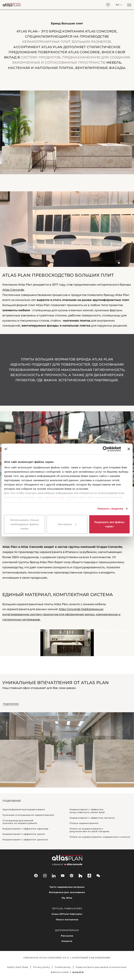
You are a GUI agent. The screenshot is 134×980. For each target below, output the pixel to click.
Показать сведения (110, 509)
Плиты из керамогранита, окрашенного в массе (100, 837)
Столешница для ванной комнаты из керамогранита (20, 822)
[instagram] (45, 876)
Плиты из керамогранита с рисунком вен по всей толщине (89, 830)
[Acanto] (78, 972)
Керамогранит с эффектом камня (24, 834)
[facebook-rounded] (36, 876)
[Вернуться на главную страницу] (51, 5)
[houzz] (80, 876)
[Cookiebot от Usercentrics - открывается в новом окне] (105, 449)
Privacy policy (42, 967)
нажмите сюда (55, 497)
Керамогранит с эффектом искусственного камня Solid (87, 811)
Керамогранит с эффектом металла (92, 818)
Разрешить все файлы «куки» (109, 524)
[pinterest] (72, 876)
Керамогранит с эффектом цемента (25, 840)
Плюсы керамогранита (84, 823)
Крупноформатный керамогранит (24, 809)
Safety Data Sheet (18, 967)
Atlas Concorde (13, 290)
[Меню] (129, 5)
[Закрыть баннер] (129, 449)
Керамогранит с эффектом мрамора (25, 829)
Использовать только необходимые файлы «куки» (25, 524)
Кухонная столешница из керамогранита (28, 815)
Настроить (67, 524)
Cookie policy (63, 967)
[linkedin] (54, 876)
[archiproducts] (89, 876)
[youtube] (63, 876)
